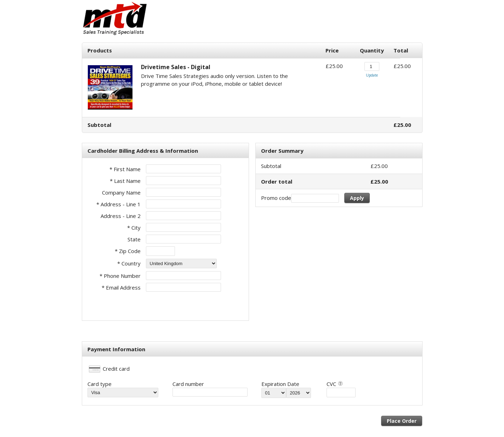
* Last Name (125, 181)
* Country (129, 263)
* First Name (125, 169)
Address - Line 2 (121, 216)
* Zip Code (128, 251)
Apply (357, 198)
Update (372, 75)
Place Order (402, 421)
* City (134, 228)
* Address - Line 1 (118, 204)
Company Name (121, 192)
